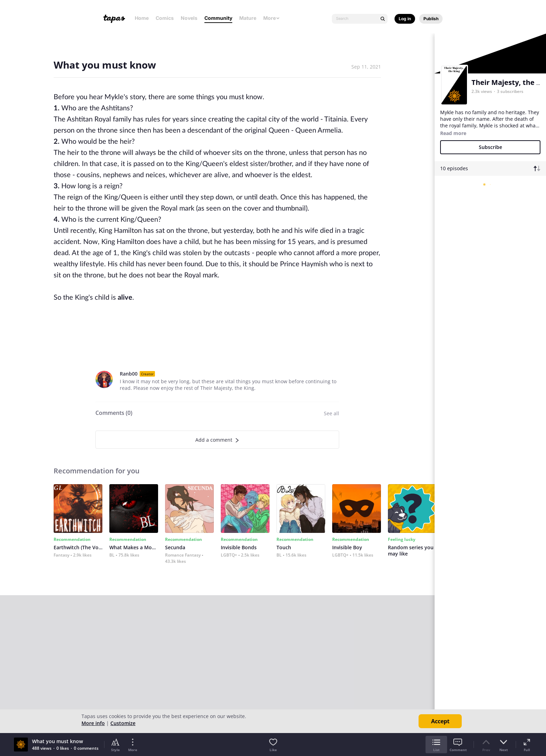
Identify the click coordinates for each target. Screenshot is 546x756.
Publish (431, 19)
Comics (165, 18)
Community (218, 18)
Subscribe (490, 147)
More (272, 18)
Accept (440, 721)
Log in (405, 19)
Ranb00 (129, 374)
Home (142, 18)
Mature (248, 18)
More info (93, 723)
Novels (189, 18)
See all (331, 413)
